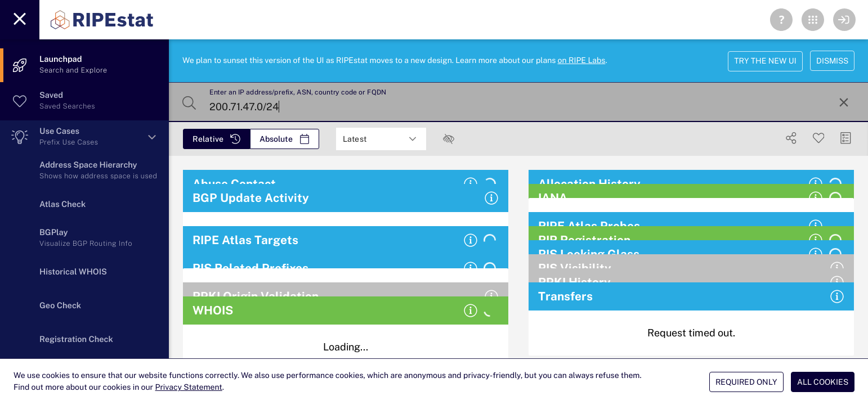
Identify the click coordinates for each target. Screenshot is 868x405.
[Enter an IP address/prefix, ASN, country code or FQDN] (517, 102)
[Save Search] (819, 138)
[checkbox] (449, 139)
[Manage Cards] (846, 138)
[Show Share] (791, 138)
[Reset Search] (844, 102)
